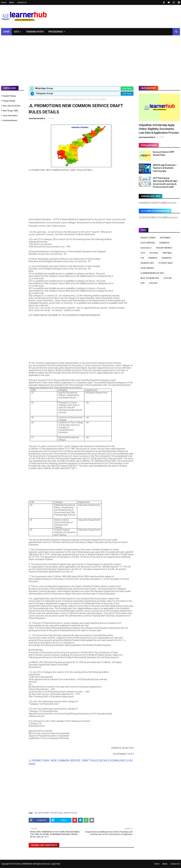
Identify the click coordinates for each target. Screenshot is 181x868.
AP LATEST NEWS (42, 813)
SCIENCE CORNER (148, 238)
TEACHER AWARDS (164, 248)
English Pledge (9, 96)
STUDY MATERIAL (148, 243)
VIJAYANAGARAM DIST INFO (152, 273)
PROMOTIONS (56, 813)
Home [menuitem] (6, 32)
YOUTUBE (168, 278)
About (12, 2)
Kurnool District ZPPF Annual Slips (164, 154)
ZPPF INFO (153, 283)
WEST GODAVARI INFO (150, 278)
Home (4, 2)
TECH (143, 253)
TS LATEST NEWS (165, 263)
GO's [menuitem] (17, 32)
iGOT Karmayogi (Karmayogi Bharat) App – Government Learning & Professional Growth (166, 183)
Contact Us (22, 2)
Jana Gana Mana (10, 116)
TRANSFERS (166, 258)
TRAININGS (153, 258)
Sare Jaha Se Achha (12, 106)
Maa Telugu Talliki (10, 111)
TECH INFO (154, 253)
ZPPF (143, 283)
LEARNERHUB (27, 864)
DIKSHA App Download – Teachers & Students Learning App (165, 168)
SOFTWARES (165, 238)
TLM (142, 258)
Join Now (127, 88)
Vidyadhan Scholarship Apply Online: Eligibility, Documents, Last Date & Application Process (159, 129)
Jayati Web (55, 864)
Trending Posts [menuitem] (35, 32)
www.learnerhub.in (37, 118)
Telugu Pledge (9, 101)
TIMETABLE (167, 253)
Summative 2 (146, 248)
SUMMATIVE (164, 243)
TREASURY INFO (147, 263)
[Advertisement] (90, 58)
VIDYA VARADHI (147, 268)
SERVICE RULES (42, 99)
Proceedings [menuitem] (56, 32)
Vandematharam (10, 120)
